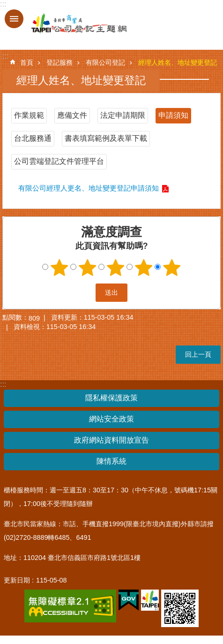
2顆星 (88, 268)
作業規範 (29, 115)
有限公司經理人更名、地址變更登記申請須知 (89, 188)
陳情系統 (111, 461)
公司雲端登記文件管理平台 (59, 161)
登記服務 (59, 62)
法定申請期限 (123, 115)
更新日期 (17, 580)
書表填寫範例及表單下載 (106, 138)
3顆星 (116, 268)
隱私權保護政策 (111, 398)
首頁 (27, 62)
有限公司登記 (105, 62)
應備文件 (72, 115)
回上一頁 (198, 354)
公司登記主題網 (70, 24)
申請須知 (173, 115)
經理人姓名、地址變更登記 (178, 62)
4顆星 (144, 268)
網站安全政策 (111, 419)
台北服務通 (33, 138)
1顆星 (59, 268)
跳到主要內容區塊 (5, 5)
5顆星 (172, 268)
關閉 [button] (14, 19)
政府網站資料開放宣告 (111, 440)
